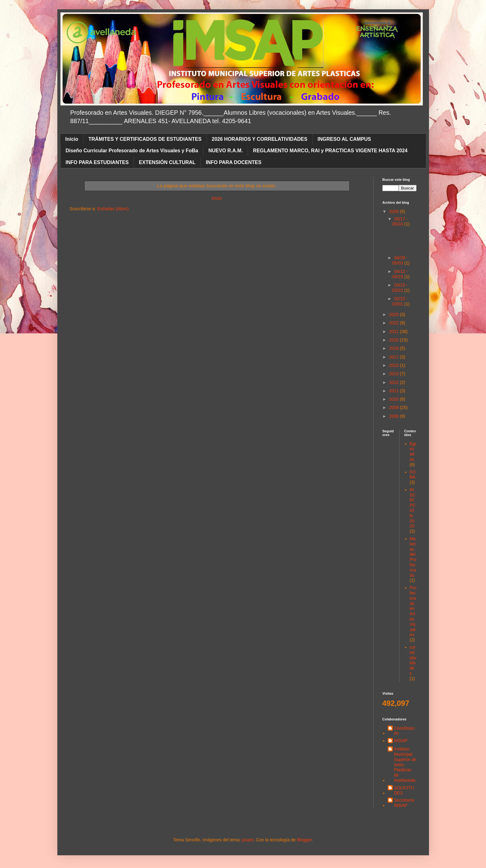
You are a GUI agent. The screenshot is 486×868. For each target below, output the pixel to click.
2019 (394, 348)
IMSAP (401, 741)
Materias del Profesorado (413, 557)
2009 (394, 407)
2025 (394, 314)
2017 (394, 357)
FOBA (413, 475)
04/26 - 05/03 (400, 260)
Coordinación (404, 731)
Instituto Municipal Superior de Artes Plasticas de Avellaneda (405, 765)
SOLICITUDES (404, 790)
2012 (394, 382)
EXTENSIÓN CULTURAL (167, 162)
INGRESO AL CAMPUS (344, 139)
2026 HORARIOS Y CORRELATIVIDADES (260, 139)
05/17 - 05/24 (400, 222)
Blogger (304, 840)
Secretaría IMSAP (404, 803)
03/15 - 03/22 (400, 288)
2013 (394, 374)
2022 (394, 323)
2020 (394, 340)
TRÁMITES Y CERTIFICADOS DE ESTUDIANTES (145, 139)
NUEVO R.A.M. (225, 151)
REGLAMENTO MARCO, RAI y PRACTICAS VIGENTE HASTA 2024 (330, 151)
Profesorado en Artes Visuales (413, 611)
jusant (247, 840)
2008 (394, 416)
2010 (394, 399)
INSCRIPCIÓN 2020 (413, 508)
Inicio (72, 139)
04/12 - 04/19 (400, 274)
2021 (394, 332)
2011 (394, 391)
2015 (394, 365)
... (404, 239)
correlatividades (413, 660)
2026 (394, 211)
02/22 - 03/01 (400, 301)
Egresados (413, 452)
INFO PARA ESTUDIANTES (97, 162)
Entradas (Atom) (113, 209)
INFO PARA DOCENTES (234, 162)
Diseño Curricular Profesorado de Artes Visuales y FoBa (132, 151)
